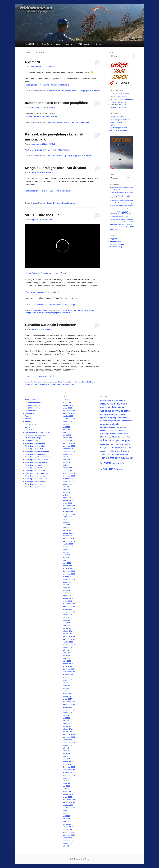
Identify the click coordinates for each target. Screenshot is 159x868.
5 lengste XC (30, 413)
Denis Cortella (63, 382)
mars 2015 (67, 759)
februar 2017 (68, 696)
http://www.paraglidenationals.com (40, 292)
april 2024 (66, 465)
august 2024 (67, 454)
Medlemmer (33, 411)
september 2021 (69, 547)
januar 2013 (67, 830)
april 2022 (66, 528)
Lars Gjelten (117, 217)
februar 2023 (68, 500)
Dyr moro (33, 62)
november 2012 (69, 835)
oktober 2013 (68, 805)
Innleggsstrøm (116, 241)
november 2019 (69, 607)
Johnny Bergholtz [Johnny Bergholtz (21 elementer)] (107, 430)
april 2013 (66, 821)
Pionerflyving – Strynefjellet (36, 481)
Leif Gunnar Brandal (114, 227)
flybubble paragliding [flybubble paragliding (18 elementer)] (108, 418)
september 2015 (69, 743)
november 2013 (69, 802)
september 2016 (69, 710)
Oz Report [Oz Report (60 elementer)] (124, 441)
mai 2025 (66, 430)
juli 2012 (66, 846)
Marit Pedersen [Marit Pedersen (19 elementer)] (106, 437)
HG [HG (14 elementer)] (110, 424)
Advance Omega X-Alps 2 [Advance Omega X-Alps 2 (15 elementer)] (116, 400)
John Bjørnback (118, 222)
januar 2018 (67, 666)
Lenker (58, 44)
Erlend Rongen (130, 190)
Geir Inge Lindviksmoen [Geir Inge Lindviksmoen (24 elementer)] (122, 421)
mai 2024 (66, 462)
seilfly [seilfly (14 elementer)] (130, 448)
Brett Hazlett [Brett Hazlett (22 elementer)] (105, 407)
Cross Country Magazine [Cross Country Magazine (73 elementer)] (115, 411)
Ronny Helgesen (113, 213)
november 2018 (69, 639)
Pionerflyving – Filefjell (34, 449)
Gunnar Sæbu (127, 219)
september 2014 (69, 775)
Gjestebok (32, 424)
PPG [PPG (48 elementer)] (103, 444)
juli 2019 (66, 617)
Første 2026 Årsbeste (118, 131)
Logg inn (113, 239)
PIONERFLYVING (32, 441)
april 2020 (66, 593)
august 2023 (67, 484)
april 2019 (66, 626)
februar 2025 (68, 438)
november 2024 (69, 446)
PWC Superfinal (128, 222)
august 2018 (67, 647)
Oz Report (117, 190)
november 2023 (69, 476)
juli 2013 (66, 813)
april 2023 (66, 495)
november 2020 (69, 574)
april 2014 (66, 789)
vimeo (48, 313)
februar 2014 (68, 794)
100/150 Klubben (32, 44)
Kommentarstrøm (117, 244)
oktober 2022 (68, 511)
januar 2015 (67, 764)
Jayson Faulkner (75, 382)
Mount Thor (76, 91)
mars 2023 (67, 498)
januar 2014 (67, 797)
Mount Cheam (58, 122)
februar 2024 (68, 468)
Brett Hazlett (46, 273)
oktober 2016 (68, 707)
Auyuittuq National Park (56, 91)
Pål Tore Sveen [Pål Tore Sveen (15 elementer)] (126, 445)
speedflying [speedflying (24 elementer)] (105, 451)
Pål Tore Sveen (130, 192)
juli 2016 (66, 715)
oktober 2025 (68, 416)
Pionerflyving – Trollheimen (36, 487)
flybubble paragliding (115, 200)
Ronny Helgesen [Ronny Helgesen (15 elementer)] (106, 448)
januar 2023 (67, 503)
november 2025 (69, 413)
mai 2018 (66, 655)
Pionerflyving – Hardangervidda (38, 457)
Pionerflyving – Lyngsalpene (36, 462)
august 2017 (67, 680)
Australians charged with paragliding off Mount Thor (47, 150)
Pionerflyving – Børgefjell (35, 443)
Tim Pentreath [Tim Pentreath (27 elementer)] (122, 454)
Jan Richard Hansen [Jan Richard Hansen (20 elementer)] (108, 427)
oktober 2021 (68, 544)
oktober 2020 (68, 577)
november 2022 (69, 509)
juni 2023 (66, 490)
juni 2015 (66, 751)
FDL (111, 187)
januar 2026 (67, 408)
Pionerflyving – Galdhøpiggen (37, 451)
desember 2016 (69, 702)
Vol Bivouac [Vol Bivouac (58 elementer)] (118, 463)
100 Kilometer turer (36, 403)
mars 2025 (67, 435)
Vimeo (57, 273)
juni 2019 (66, 620)
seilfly (131, 208)
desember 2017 (69, 669)
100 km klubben (34, 405)
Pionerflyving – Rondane (35, 468)
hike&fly (112, 208)
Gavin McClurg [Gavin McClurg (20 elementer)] (106, 421)
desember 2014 (69, 767)
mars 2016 (67, 726)
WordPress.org (116, 247)
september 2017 (69, 677)
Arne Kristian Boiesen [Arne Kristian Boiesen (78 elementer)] (114, 404)
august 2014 (67, 778)
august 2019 (67, 615)
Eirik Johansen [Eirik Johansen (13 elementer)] (105, 415)
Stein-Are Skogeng (118, 205)
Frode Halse (123, 190)
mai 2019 (66, 623)
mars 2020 (67, 596)
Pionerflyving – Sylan (34, 484)
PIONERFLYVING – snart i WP (37, 473)
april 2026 (66, 400)
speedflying (131, 205)
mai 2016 (66, 721)
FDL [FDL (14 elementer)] (124, 415)
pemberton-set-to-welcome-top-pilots (41, 376)
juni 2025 (66, 427)
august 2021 (67, 549)
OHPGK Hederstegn (84, 44)
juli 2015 (66, 748)
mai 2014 (66, 786)
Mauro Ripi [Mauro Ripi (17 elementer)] (126, 437)
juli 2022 (66, 519)
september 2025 (69, 419)
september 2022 (69, 514)
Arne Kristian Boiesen (122, 203)
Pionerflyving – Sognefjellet (36, 479)
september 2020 (69, 579)
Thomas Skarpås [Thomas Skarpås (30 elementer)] (108, 454)
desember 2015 (69, 734)
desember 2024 (69, 443)
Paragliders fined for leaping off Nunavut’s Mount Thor (48, 85)
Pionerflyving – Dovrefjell (35, 446)
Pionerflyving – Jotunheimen (37, 460)
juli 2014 (66, 781)
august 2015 (67, 745)
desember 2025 (69, 411)
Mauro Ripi (122, 227)
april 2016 (66, 723)
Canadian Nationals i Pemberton (51, 325)
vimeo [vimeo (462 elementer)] (106, 463)
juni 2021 (66, 555)
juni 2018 (66, 653)
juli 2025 (66, 424)
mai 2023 (66, 492)
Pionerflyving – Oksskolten (36, 465)
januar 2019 (67, 634)
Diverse (34, 91)
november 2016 (69, 705)
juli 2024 (66, 457)
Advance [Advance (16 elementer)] (103, 400)
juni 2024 (66, 460)
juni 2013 (66, 816)
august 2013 (67, 810)
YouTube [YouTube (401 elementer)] (108, 469)
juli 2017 (66, 683)
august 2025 (67, 422)
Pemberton (41, 313)
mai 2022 (66, 525)
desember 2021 (69, 539)
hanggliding (112, 197)
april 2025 (66, 432)
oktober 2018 (68, 642)
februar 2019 (68, 631)
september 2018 (69, 645)
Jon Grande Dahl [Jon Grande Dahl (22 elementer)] (122, 430)
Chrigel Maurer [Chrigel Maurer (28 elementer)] (117, 407)
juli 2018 (66, 650)
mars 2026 (67, 403)
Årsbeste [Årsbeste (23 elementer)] (120, 470)
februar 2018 (68, 664)
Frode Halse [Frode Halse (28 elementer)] (122, 418)
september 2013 (69, 808)
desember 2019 (69, 604)
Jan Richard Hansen (125, 187)
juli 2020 (66, 585)
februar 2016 (68, 729)
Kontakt (98, 44)
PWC (117, 229)
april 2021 (66, 560)
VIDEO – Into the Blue (42, 215)
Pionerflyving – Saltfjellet (35, 471)
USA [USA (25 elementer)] (131, 458)
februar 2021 (68, 566)
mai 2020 (66, 590)
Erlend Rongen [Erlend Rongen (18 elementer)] (116, 415)
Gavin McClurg (121, 224)
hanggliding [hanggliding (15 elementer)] (104, 424)
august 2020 (67, 582)
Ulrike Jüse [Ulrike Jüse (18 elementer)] (125, 458)
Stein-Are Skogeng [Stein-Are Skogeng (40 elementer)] (120, 451)
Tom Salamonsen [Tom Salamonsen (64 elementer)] (110, 458)
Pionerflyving (47, 44)
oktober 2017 (68, 675)
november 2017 (69, 672)
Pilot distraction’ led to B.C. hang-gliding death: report (48, 191)
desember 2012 (69, 832)
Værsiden (69, 44)
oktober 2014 (68, 773)
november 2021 (69, 541)
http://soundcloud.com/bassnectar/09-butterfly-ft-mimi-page (50, 305)
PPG (119, 187)
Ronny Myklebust (114, 192)
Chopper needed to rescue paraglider (41, 116)
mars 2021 (67, 563)
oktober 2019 (68, 609)
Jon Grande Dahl (129, 224)
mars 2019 (67, 628)
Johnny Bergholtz (122, 192)
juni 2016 (66, 718)
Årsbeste (112, 219)
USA (123, 222)
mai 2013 (66, 819)
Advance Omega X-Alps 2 (125, 201)
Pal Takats (91, 382)
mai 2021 (66, 558)
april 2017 (66, 691)
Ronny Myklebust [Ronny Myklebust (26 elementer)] (120, 448)
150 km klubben (34, 408)
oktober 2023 (68, 479)
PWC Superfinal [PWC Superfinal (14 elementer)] (115, 445)
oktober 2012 (68, 838)
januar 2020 (67, 601)
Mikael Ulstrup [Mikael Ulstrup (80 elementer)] (109, 440)
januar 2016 (67, 732)
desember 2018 (69, 636)
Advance (126, 206)
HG (54, 203)
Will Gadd (51, 384)
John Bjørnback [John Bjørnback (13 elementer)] (122, 427)
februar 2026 (68, 405)
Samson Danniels (40, 384)
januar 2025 (67, 441)
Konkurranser (37, 310)
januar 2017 (67, 699)
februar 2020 (68, 598)
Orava (84, 382)
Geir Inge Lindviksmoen (126, 217)
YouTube (123, 196)
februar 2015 (68, 762)
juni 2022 (66, 522)
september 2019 (69, 612)
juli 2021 (66, 552)
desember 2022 (69, 506)
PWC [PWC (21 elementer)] (107, 445)
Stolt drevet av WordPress (79, 859)
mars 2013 (67, 824)
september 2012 (69, 841)
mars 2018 (67, 661)
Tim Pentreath (117, 208)
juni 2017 (66, 685)
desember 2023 (69, 473)
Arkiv (27, 416)
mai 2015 (66, 753)
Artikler (28, 419)
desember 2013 (69, 800)
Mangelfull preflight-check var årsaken (56, 168)
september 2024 (69, 451)
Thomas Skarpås (125, 208)
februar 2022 (68, 533)
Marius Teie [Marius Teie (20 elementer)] (117, 437)
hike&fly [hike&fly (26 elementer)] (115, 424)
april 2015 (66, 756)
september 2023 (69, 481)
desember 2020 (69, 571)
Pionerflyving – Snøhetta (35, 476)
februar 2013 (68, 827)
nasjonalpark (67, 156)
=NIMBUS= (52, 67)
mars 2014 (67, 792)
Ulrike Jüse (115, 187)
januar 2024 (67, 471)
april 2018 (66, 658)
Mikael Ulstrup (119, 219)
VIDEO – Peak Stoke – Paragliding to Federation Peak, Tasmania (120, 120)
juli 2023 (66, 487)
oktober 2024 (68, 449)
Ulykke (67, 122)
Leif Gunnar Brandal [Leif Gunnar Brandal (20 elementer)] (121, 434)
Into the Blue (30, 273)
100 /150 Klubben (32, 400)
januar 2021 (67, 568)
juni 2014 (66, 783)
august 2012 (67, 843)
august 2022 (67, 517)
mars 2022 (67, 530)
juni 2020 (66, 587)
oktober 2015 (68, 740)
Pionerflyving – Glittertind (35, 454)
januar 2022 (67, 536)
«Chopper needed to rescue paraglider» (57, 103)
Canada (68, 91)
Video (44, 310)
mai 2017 (66, 688)
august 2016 (67, 713)
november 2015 (69, 737)
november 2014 (69, 770)
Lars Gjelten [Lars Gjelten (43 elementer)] (106, 434)
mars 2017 (67, 694)
